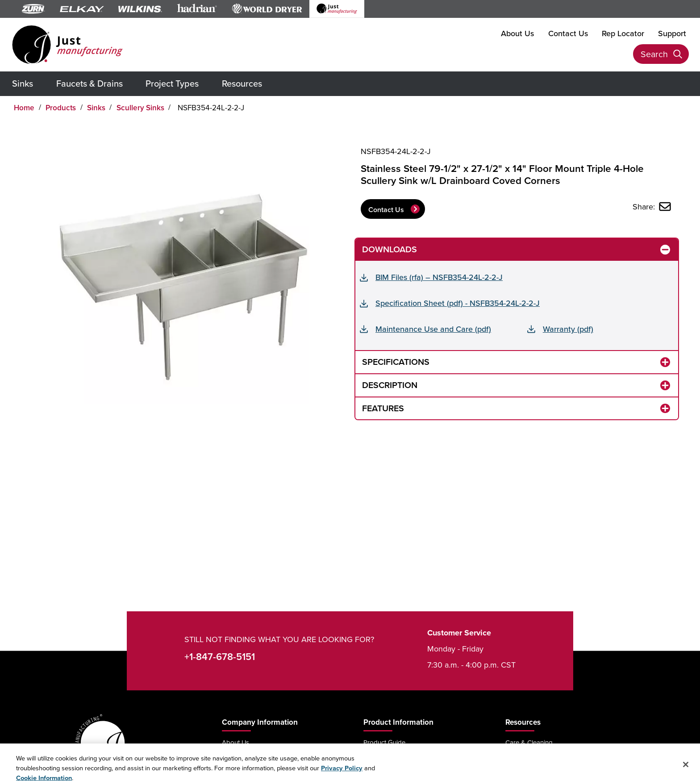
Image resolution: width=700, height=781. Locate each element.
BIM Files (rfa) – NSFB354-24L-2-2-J (439, 277)
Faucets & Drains (90, 83)
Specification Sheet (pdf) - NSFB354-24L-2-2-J (458, 303)
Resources (242, 83)
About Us (517, 33)
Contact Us (568, 33)
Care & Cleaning (529, 742)
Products (61, 108)
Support (672, 33)
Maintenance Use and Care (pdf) (433, 329)
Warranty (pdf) (568, 329)
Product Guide (384, 742)
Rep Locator (623, 33)
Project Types (172, 83)
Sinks (23, 83)
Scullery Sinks (140, 108)
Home (24, 108)
